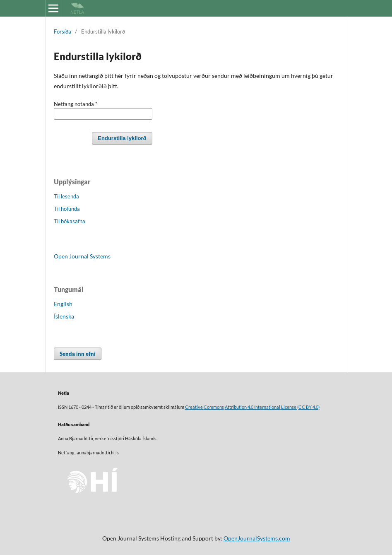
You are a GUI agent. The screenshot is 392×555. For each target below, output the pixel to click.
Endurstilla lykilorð (122, 138)
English (63, 304)
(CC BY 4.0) (308, 407)
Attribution (236, 407)
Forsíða (63, 31)
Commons (214, 407)
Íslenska (64, 316)
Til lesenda (66, 196)
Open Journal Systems (82, 256)
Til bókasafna (70, 221)
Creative (194, 407)
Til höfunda (67, 209)
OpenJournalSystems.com (257, 538)
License (289, 407)
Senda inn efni (78, 354)
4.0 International (264, 407)
